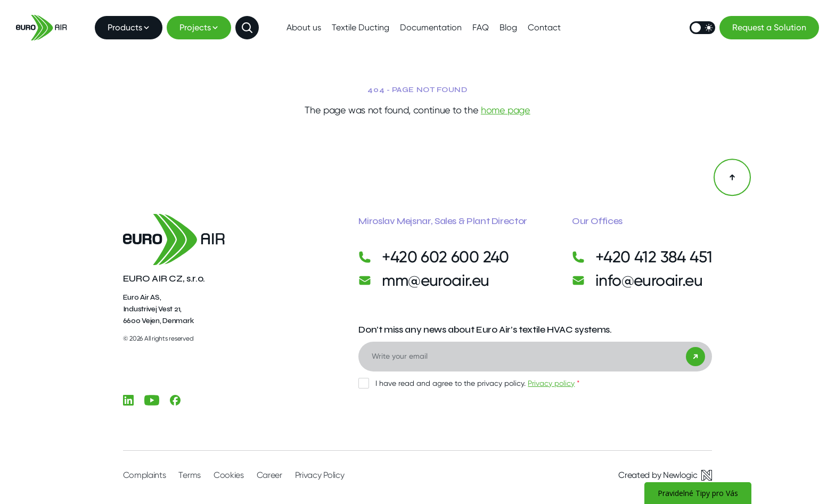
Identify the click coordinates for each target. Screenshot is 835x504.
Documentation (431, 27)
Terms (189, 475)
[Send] (695, 357)
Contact (544, 27)
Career (269, 475)
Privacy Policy (320, 475)
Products (129, 27)
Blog (508, 27)
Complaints (145, 475)
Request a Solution (769, 27)
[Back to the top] (732, 177)
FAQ (481, 27)
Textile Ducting (361, 27)
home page (506, 110)
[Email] (535, 357)
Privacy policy (551, 383)
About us (304, 27)
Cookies (229, 475)
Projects (199, 27)
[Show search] (247, 28)
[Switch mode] (702, 28)
